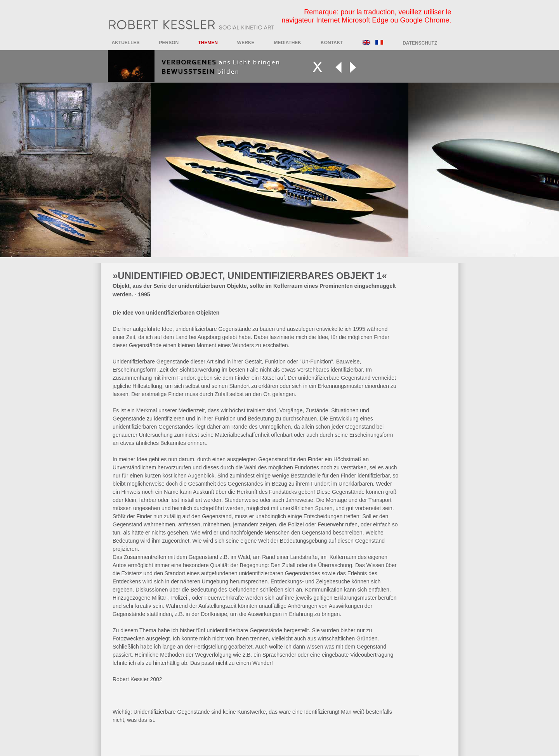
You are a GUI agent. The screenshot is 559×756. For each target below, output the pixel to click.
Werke (246, 43)
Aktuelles (126, 43)
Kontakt (332, 43)
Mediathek (288, 43)
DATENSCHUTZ (420, 43)
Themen (208, 43)
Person (169, 43)
